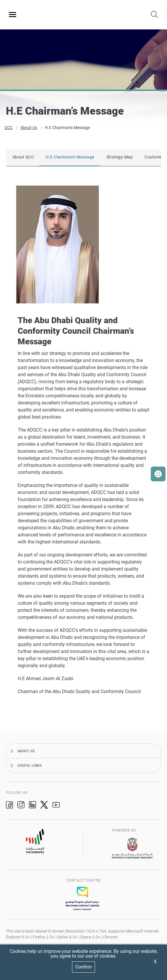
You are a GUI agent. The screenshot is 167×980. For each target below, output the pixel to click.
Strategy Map (120, 158)
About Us (29, 128)
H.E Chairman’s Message (67, 128)
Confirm (83, 967)
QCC (9, 128)
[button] (158, 474)
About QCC (23, 158)
